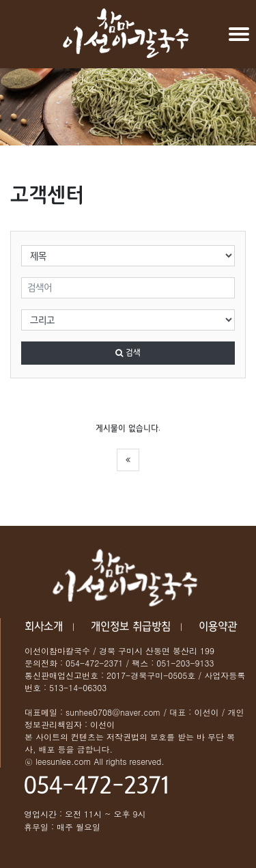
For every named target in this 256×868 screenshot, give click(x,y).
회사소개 (44, 626)
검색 (128, 353)
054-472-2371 (96, 786)
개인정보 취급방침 (131, 626)
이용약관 (218, 626)
